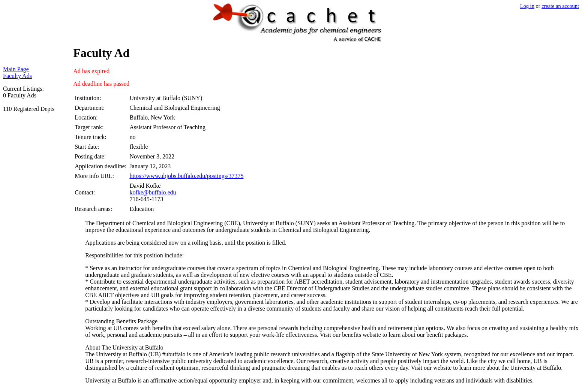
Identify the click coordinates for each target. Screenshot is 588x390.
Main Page (16, 69)
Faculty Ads (17, 76)
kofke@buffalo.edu (153, 192)
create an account (560, 6)
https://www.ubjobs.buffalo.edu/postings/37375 (186, 176)
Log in (527, 6)
